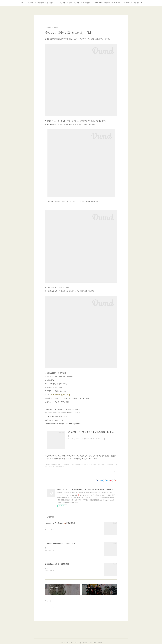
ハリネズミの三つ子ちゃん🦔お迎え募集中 (60, 523)
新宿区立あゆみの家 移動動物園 (57, 564)
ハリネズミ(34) (93, 464)
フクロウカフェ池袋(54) (58, 467)
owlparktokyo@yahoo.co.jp (61, 395)
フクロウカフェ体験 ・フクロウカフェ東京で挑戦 (75, 3)
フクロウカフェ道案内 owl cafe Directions (107, 3)
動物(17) (68, 464)
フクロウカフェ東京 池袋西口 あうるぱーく (42, 3)
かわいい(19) (48, 464)
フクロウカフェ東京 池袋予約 (133, 3)
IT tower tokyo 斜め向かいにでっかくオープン (62, 544)
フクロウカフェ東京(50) (77, 464)
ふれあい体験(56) (109, 464)
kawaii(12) (55, 464)
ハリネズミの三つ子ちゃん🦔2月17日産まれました (60, 528)
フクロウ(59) (100, 464)
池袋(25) (86, 464)
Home (22, 3)
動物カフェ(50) (62, 464)
